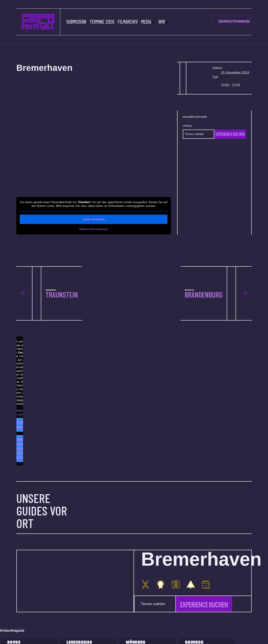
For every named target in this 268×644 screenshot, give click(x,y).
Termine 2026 (102, 22)
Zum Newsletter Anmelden (234, 21)
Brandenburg (204, 295)
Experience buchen (230, 134)
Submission (76, 22)
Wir (162, 22)
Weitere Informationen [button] (94, 229)
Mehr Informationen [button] (20, 413)
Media (146, 22)
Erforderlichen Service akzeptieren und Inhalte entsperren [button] (20, 449)
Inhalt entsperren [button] (94, 219)
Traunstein (62, 295)
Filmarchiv (128, 22)
